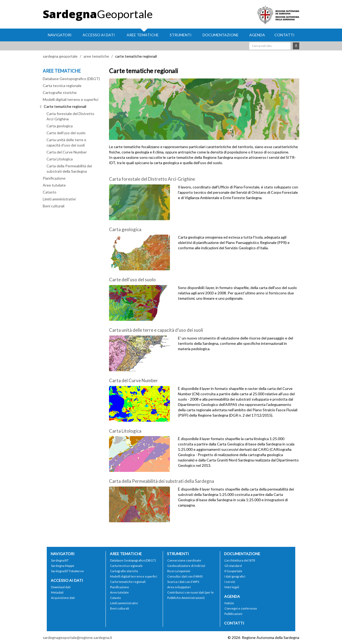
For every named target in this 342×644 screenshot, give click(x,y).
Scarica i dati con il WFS (183, 582)
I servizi (230, 582)
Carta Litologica (60, 159)
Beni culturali (54, 206)
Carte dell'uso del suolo (66, 133)
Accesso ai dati (99, 35)
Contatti (284, 35)
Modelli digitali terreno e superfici (71, 99)
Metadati (57, 592)
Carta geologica (60, 126)
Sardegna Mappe (63, 566)
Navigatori (60, 35)
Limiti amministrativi (59, 199)
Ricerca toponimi (179, 571)
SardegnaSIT (60, 560)
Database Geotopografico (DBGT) (71, 79)
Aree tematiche (143, 35)
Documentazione (221, 35)
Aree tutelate (54, 185)
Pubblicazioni (233, 614)
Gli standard (233, 566)
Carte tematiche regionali (128, 582)
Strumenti (181, 35)
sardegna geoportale (60, 56)
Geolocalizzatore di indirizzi (186, 566)
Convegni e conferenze (241, 608)
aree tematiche (96, 56)
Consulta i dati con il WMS (185, 576)
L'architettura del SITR (240, 560)
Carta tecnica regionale (62, 86)
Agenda (257, 35)
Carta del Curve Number (67, 152)
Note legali (232, 587)
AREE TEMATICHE (62, 71)
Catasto (50, 192)
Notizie (229, 603)
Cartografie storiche (60, 92)
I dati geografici (235, 576)
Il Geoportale (233, 571)
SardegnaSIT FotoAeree (67, 571)
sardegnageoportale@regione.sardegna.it (77, 637)
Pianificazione (54, 178)
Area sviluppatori (179, 587)
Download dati (61, 587)
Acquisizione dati (63, 598)
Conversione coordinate (184, 560)
